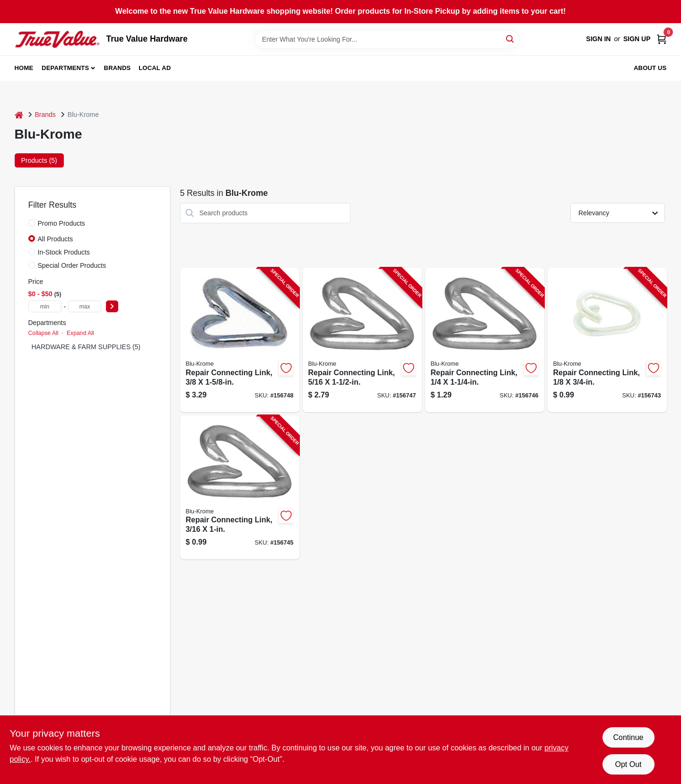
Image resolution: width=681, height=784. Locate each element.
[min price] (45, 306)
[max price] (85, 306)
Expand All (80, 333)
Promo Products (61, 223)
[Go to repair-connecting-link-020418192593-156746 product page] (485, 340)
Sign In (598, 39)
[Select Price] (112, 306)
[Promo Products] (32, 223)
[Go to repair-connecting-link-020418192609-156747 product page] (362, 340)
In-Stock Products (64, 252)
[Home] (19, 115)
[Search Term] (387, 39)
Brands (118, 68)
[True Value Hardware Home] (57, 39)
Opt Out (628, 764)
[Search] (511, 39)
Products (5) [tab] (39, 160)
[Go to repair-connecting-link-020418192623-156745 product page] (240, 488)
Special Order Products (72, 265)
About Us (650, 68)
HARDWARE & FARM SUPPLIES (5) (86, 347)
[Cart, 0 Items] (662, 39)
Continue (628, 737)
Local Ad (155, 68)
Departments (65, 68)
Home (24, 68)
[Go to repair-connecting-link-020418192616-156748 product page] (240, 340)
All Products (56, 239)
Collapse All (44, 333)
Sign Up (637, 39)
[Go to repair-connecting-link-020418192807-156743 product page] (607, 340)
